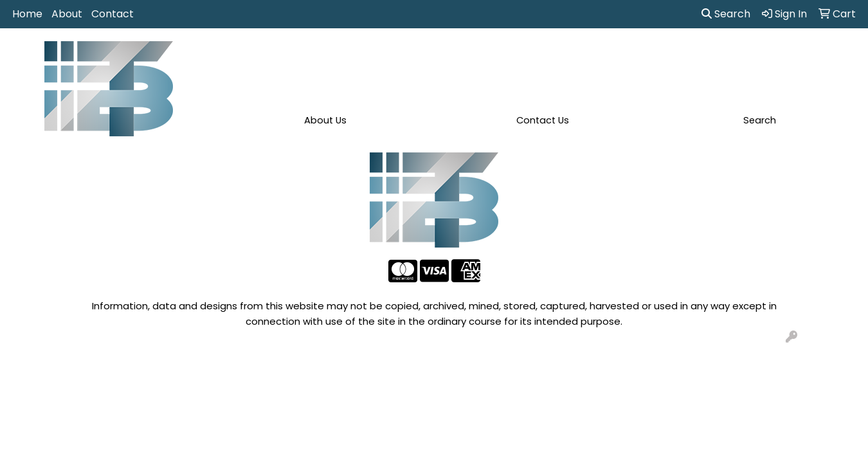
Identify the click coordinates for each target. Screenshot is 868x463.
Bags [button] (386, 57)
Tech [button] (705, 57)
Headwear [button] (547, 57)
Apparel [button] (278, 57)
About (67, 14)
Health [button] (607, 57)
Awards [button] (335, 57)
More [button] (803, 57)
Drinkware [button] (442, 57)
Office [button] (658, 57)
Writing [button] (754, 57)
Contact (113, 14)
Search (726, 14)
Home (27, 14)
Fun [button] (493, 57)
